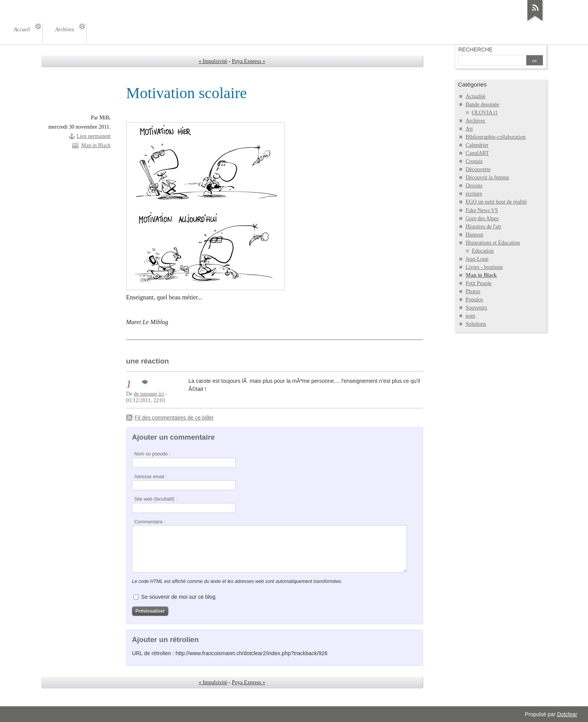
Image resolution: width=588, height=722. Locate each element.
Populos (474, 300)
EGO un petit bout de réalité (496, 202)
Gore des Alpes (482, 218)
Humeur (474, 235)
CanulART (477, 153)
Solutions (476, 324)
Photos (473, 291)
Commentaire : (150, 522)
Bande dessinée (482, 104)
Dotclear (567, 714)
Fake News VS (482, 210)
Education (483, 251)
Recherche (475, 49)
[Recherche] (492, 61)
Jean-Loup (477, 259)
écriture (474, 194)
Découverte (478, 169)
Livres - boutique (484, 267)
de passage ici (149, 394)
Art (469, 129)
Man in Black (96, 145)
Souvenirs (476, 308)
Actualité (475, 96)
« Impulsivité (213, 61)
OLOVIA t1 (485, 113)
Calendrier (477, 145)
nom (470, 316)
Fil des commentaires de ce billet (174, 418)
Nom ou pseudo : (152, 454)
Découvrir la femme (487, 178)
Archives (475, 121)
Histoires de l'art (483, 227)
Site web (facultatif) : (156, 499)
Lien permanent (93, 136)
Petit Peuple (479, 283)
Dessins (474, 186)
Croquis (474, 161)
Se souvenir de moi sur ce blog (178, 597)
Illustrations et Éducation (493, 243)
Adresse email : (151, 477)
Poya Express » (249, 61)
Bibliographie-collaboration (496, 137)
